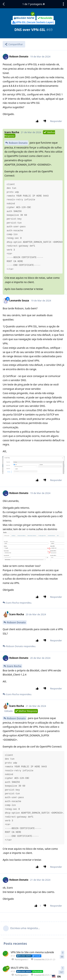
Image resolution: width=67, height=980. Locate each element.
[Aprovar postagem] (38, 121)
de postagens (33, 4)
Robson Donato (18, 143)
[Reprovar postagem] (45, 121)
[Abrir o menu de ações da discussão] (63, 4)
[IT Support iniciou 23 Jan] (6, 954)
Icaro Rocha (14, 666)
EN (56, 976)
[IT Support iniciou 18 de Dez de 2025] (6, 969)
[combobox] (56, 976)
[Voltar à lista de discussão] (4, 4)
